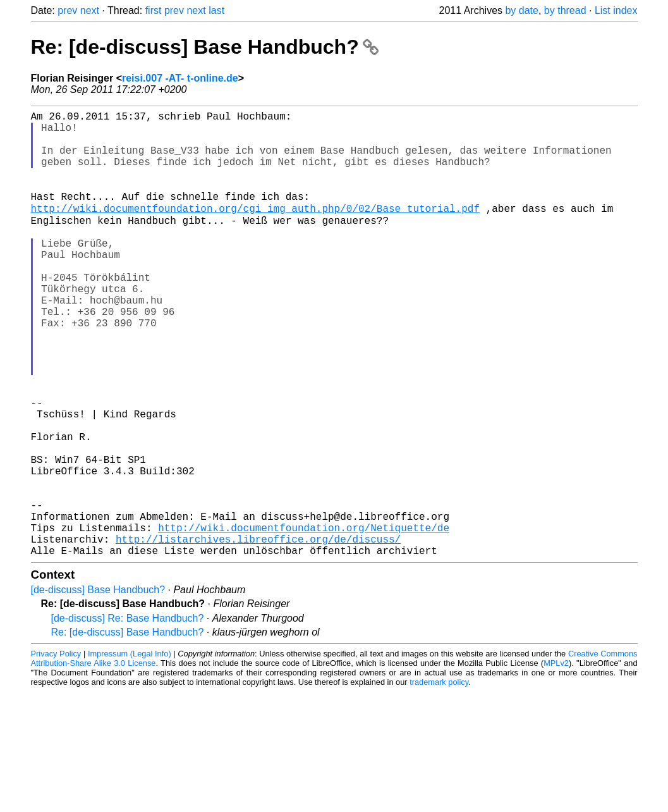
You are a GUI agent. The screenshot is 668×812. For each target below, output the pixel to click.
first (154, 10)
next (90, 10)
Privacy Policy (56, 750)
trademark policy (439, 779)
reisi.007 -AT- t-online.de (180, 78)
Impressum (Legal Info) (130, 750)
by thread (565, 10)
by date (521, 10)
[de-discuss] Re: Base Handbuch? (128, 715)
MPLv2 (556, 760)
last (216, 10)
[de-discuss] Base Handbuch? (98, 686)
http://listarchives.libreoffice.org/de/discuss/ (258, 633)
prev (67, 10)
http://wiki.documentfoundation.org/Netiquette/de (304, 619)
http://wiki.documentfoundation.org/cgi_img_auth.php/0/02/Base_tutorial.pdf (255, 230)
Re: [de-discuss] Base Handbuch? (205, 47)
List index (616, 10)
